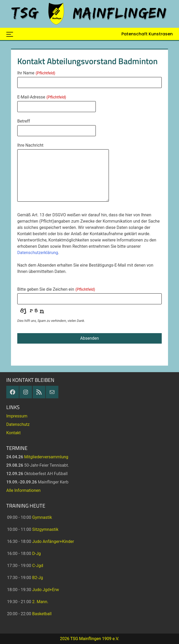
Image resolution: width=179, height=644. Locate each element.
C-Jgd (38, 566)
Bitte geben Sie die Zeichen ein (56, 289)
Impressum (17, 416)
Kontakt (13, 433)
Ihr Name (36, 73)
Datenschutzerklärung (38, 253)
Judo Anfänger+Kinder (53, 541)
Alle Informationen (23, 490)
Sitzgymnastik (45, 529)
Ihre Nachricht (30, 145)
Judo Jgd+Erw (46, 590)
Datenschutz (18, 424)
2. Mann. (40, 602)
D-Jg (37, 554)
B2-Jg (38, 578)
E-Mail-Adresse (42, 97)
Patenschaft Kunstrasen (147, 34)
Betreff (24, 121)
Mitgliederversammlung (46, 457)
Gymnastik (42, 517)
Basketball (42, 614)
